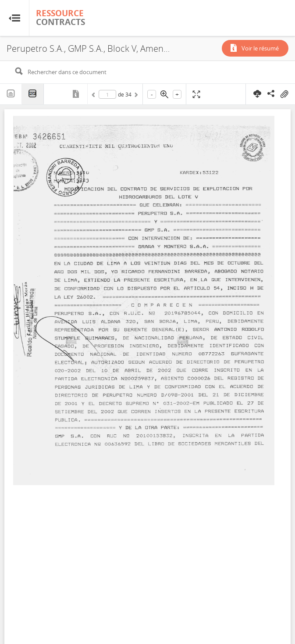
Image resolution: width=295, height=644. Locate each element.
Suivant (135, 96)
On (284, 94)
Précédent (95, 96)
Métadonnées (77, 94)
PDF (33, 94)
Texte (11, 94)
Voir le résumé (260, 48)
